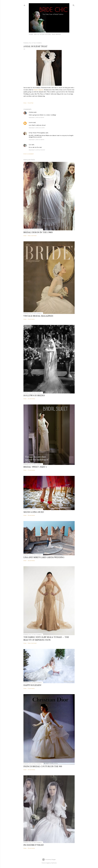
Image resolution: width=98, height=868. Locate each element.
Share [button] (25, 103)
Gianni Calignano (38, 90)
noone (31, 122)
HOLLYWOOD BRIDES (34, 395)
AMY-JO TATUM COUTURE (42, 34)
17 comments (31, 688)
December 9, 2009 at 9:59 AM (36, 117)
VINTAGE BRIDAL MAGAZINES (38, 316)
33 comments (31, 515)
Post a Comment (29, 154)
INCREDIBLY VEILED (34, 845)
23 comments (31, 848)
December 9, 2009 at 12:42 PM (37, 128)
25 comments (31, 561)
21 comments (31, 319)
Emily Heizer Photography (37, 133)
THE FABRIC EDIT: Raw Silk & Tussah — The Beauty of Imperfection (46, 638)
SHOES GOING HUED (34, 512)
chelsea (31, 112)
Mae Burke (54, 863)
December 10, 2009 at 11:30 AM (37, 150)
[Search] (74, 5)
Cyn (30, 145)
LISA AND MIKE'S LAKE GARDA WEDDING (44, 557)
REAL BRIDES (56, 34)
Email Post (31, 103)
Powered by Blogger (49, 860)
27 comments (31, 470)
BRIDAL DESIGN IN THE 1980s (38, 232)
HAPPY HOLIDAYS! (32, 685)
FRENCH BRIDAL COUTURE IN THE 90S (43, 766)
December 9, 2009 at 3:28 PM (36, 140)
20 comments (31, 399)
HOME (31, 34)
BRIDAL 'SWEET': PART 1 (35, 467)
